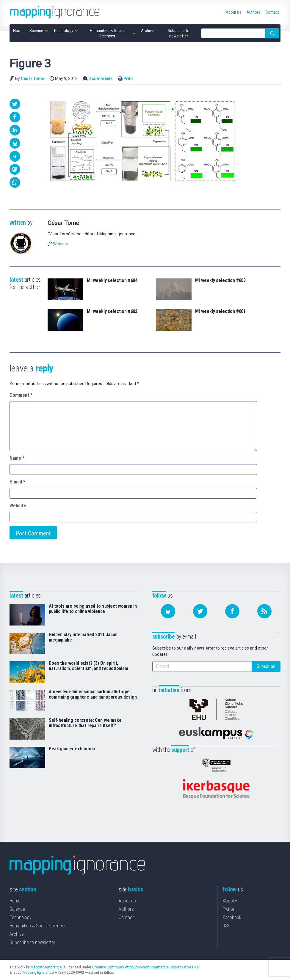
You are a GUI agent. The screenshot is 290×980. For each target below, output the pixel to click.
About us (127, 901)
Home (15, 901)
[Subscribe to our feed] (264, 611)
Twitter (229, 909)
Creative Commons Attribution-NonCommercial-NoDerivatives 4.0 (146, 967)
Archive (17, 934)
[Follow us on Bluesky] (168, 611)
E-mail (17, 482)
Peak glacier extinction (72, 749)
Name (17, 458)
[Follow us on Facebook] (232, 611)
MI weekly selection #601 (220, 311)
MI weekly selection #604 (112, 281)
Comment (21, 395)
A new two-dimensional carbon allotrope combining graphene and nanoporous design (93, 694)
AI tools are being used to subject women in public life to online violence (93, 609)
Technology (21, 917)
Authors (126, 909)
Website (61, 244)
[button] (15, 104)
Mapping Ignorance (46, 967)
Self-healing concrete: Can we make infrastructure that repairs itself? (85, 723)
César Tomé (33, 78)
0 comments (101, 78)
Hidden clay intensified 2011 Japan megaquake (83, 637)
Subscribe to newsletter (32, 942)
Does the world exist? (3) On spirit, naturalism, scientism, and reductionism (88, 666)
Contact (126, 917)
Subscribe (266, 666)
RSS (226, 926)
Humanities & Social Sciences (38, 926)
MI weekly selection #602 (112, 311)
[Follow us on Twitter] (200, 611)
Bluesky (230, 901)
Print (128, 78)
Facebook (232, 917)
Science (17, 909)
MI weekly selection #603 (220, 281)
